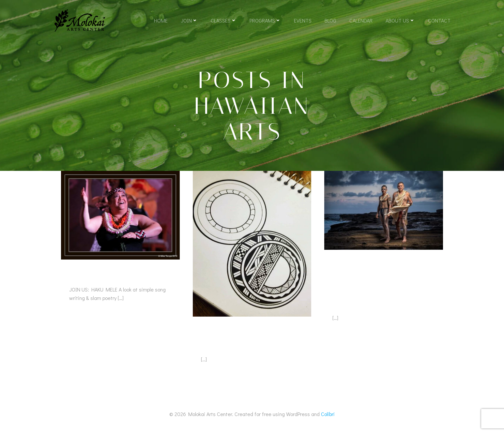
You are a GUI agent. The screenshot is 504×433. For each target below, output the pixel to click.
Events (303, 20)
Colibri (328, 414)
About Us (400, 20)
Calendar (361, 20)
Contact (439, 20)
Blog (330, 20)
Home (161, 20)
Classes (224, 20)
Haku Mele (89, 276)
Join (189, 20)
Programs (265, 20)
